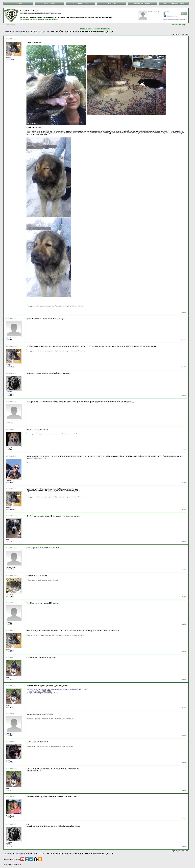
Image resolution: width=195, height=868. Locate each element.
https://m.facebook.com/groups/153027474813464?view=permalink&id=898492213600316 (59, 689)
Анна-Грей (10, 816)
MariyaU (9, 448)
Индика (9, 760)
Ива (7, 677)
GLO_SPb (9, 595)
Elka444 (9, 481)
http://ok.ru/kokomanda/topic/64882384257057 (47, 548)
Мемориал (20, 31)
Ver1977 (9, 392)
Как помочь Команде (37, 19)
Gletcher (9, 622)
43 (187, 34)
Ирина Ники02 (11, 567)
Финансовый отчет (52, 19)
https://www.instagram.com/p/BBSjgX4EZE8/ (44, 693)
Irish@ (8, 58)
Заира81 (9, 733)
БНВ (8, 540)
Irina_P (8, 338)
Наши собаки (24, 19)
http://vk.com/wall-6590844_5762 (40, 691)
